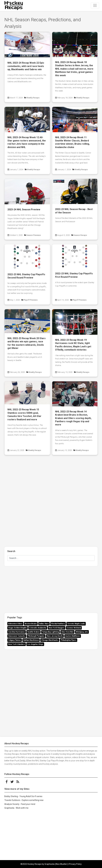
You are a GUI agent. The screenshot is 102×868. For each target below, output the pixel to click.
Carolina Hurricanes (17, 632)
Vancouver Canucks (17, 636)
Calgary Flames (15, 640)
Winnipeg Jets (82, 632)
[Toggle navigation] (95, 5)
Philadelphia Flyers (69, 640)
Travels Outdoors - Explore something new (24, 800)
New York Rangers (57, 628)
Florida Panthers (58, 624)
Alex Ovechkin (67, 632)
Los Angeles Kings (35, 644)
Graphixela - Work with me (16, 808)
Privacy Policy (75, 864)
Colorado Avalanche (38, 628)
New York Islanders (17, 644)
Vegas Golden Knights (18, 628)
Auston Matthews (73, 636)
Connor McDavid (74, 628)
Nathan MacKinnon (31, 640)
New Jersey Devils (55, 636)
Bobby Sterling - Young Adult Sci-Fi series (23, 796)
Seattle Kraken (33, 632)
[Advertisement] (51, 482)
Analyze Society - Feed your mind (20, 804)
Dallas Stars (44, 624)
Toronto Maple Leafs (76, 624)
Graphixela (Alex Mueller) (56, 864)
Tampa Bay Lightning (50, 632)
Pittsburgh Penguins (36, 636)
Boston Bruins (31, 624)
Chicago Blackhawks (50, 640)
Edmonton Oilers (15, 624)
